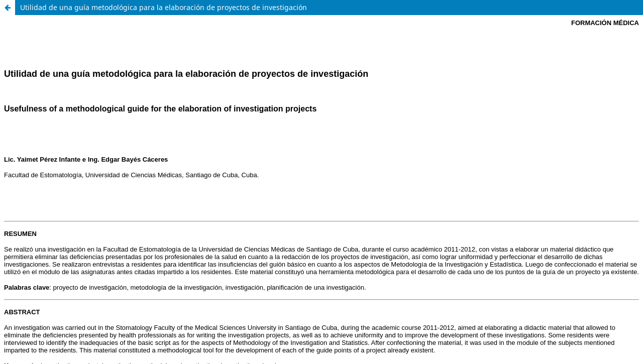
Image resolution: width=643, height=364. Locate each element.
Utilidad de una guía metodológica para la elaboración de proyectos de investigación (164, 7)
